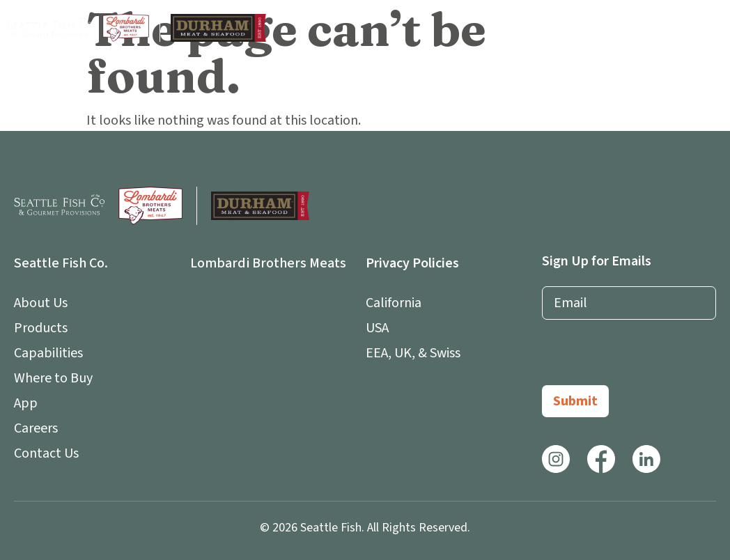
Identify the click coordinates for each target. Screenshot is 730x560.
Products (41, 328)
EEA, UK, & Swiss (413, 353)
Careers (36, 428)
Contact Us (46, 453)
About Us (44, 303)
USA (377, 328)
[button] (712, 28)
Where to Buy (53, 378)
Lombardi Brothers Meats (268, 263)
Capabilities (48, 353)
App (29, 403)
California (394, 303)
